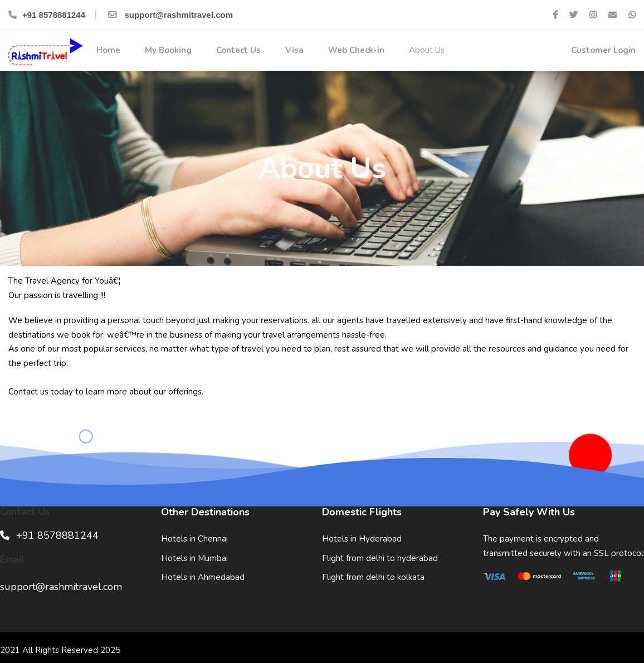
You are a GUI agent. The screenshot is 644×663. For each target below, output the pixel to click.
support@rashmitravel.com (169, 15)
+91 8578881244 (47, 15)
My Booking (167, 50)
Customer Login (602, 50)
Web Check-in (355, 50)
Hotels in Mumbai (194, 558)
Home (107, 50)
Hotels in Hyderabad (362, 539)
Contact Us (237, 50)
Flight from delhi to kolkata (373, 577)
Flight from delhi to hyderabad (380, 558)
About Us (426, 50)
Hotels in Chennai (194, 539)
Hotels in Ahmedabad (203, 577)
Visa (293, 50)
